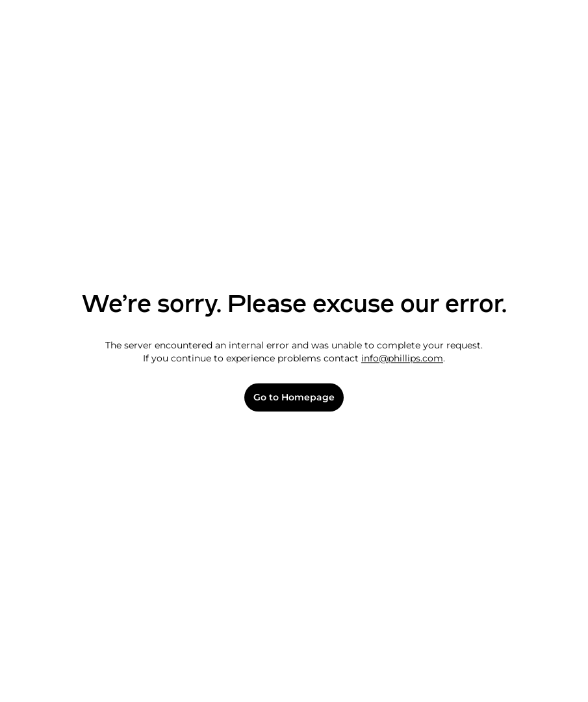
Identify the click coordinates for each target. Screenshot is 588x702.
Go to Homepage (294, 397)
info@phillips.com (402, 358)
